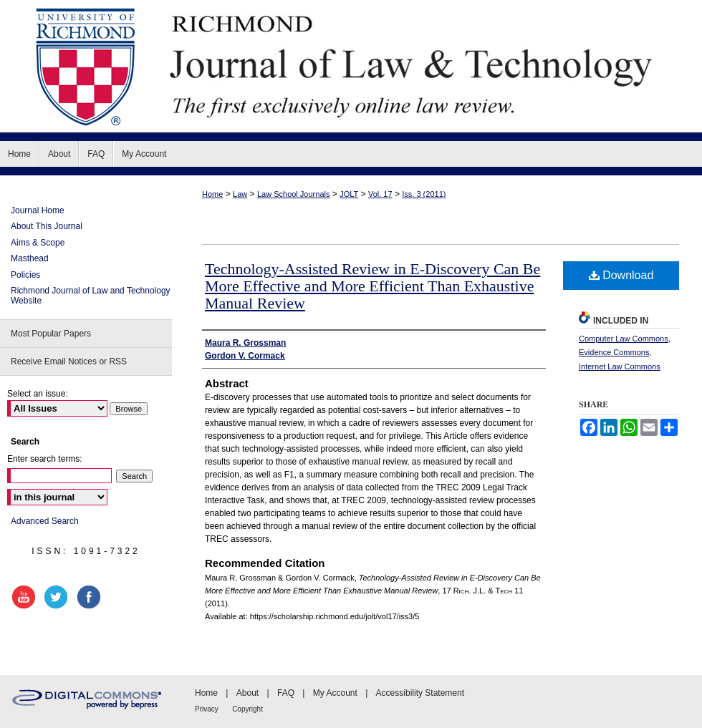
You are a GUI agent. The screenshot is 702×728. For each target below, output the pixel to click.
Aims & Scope (38, 243)
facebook (91, 597)
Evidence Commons (614, 352)
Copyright (247, 709)
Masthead (30, 258)
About (247, 693)
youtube (26, 597)
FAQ (286, 693)
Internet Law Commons (620, 367)
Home (212, 194)
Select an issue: (38, 394)
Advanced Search (45, 521)
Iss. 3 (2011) (424, 194)
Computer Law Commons (624, 339)
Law (240, 194)
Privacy (207, 709)
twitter (58, 597)
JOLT (349, 194)
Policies (25, 275)
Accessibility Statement (420, 693)
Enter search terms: (45, 459)
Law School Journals (294, 194)
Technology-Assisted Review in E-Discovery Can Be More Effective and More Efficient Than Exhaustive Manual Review (372, 286)
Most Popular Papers (51, 334)
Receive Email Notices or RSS (69, 361)
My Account (335, 693)
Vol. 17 (380, 194)
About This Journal (47, 226)
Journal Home (38, 210)
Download (621, 275)
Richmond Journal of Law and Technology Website (91, 296)
